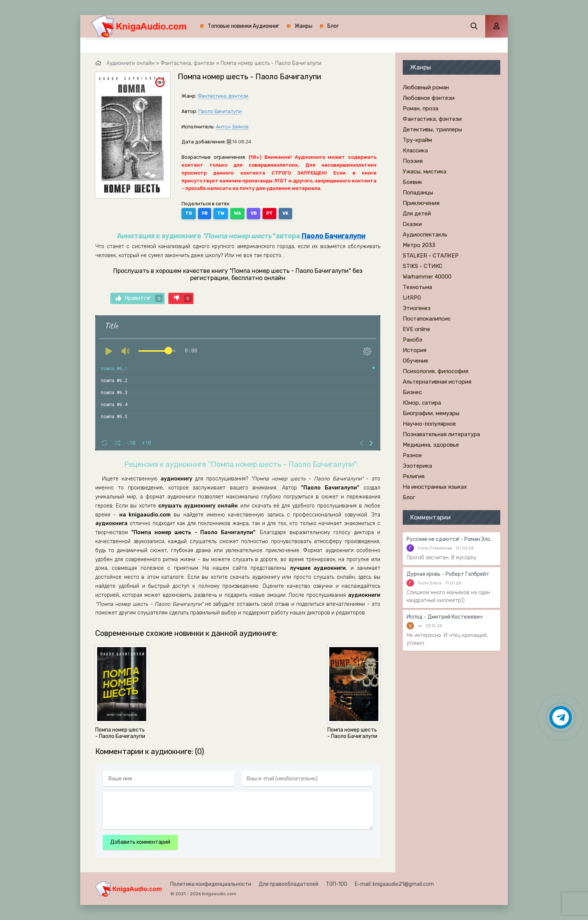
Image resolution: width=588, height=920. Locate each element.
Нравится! (139, 298)
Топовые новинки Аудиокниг (244, 26)
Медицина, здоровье (431, 445)
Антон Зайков (232, 127)
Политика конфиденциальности (211, 884)
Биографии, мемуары (431, 413)
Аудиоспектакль (425, 235)
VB (253, 213)
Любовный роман (426, 87)
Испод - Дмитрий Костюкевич (445, 617)
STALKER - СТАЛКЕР (431, 256)
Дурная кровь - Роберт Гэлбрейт (448, 574)
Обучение (415, 361)
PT (269, 213)
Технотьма (417, 287)
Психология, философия (436, 371)
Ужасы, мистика (424, 172)
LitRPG (412, 298)
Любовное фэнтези (429, 98)
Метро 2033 (419, 245)
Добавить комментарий (140, 842)
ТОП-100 (337, 884)
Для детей (417, 214)
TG (189, 213)
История (415, 350)
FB (205, 213)
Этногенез (417, 308)
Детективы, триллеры (432, 129)
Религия (414, 476)
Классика (415, 151)
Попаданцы (418, 193)
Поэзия (413, 161)
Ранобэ (412, 340)
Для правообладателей (289, 884)
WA (237, 213)
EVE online (416, 329)
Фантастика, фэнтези (223, 96)
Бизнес (412, 392)
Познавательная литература (441, 434)
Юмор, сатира (422, 403)
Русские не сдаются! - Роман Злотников (451, 539)
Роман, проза (421, 108)
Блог (333, 26)
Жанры (303, 26)
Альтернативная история (437, 382)
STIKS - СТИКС (423, 266)
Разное (412, 455)
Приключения (421, 203)
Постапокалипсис (427, 319)
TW (221, 213)
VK (285, 213)
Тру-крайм (417, 140)
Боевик (412, 182)
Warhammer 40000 (427, 277)
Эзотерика (417, 466)
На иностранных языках (435, 487)
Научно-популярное (429, 424)
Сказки (412, 224)
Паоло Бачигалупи (220, 111)
